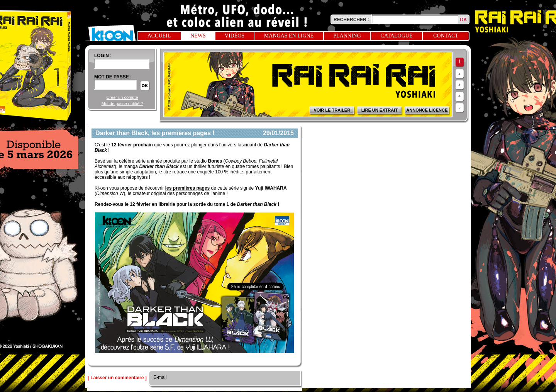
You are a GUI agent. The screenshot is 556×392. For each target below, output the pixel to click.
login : (103, 56)
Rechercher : (351, 20)
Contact (446, 36)
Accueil (159, 36)
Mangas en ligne (289, 36)
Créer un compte (122, 97)
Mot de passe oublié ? (122, 104)
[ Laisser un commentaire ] (117, 378)
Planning (347, 36)
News (198, 36)
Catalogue (397, 36)
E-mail (159, 377)
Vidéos (235, 36)
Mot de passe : (113, 77)
